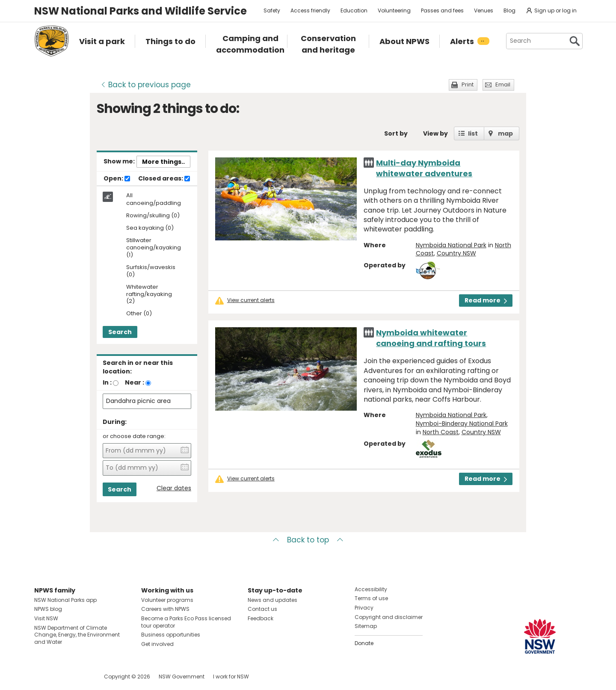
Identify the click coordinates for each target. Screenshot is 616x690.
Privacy (364, 608)
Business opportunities (171, 635)
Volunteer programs (167, 600)
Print (468, 84)
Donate (364, 643)
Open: (117, 179)
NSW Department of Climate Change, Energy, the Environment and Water (77, 635)
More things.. (163, 162)
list (473, 133)
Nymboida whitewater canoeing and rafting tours (431, 338)
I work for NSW (231, 677)
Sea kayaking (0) (150, 228)
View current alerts (251, 300)
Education (354, 10)
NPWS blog (48, 609)
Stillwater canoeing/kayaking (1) (154, 248)
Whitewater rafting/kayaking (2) (149, 295)
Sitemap (366, 626)
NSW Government (182, 677)
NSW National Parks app (65, 600)
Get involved (157, 644)
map (505, 133)
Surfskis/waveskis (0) (151, 271)
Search (120, 332)
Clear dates (174, 488)
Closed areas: (164, 179)
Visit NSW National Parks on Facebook (42, 677)
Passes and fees (442, 10)
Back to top (308, 540)
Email (503, 84)
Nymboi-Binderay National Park (462, 423)
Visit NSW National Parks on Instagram (61, 677)
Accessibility (371, 589)
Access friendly (310, 10)
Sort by (396, 133)
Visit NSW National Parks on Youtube (79, 677)
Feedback (261, 618)
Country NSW (456, 253)
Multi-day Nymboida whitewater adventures (424, 168)
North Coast (441, 432)
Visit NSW (46, 618)
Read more (486, 300)
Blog (509, 10)
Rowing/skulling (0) (153, 216)
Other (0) (139, 314)
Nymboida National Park (451, 245)
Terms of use (371, 598)
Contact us (262, 609)
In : (107, 382)
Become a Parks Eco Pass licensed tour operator (186, 622)
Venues (484, 10)
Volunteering (394, 10)
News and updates (272, 600)
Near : (135, 382)
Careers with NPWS (165, 609)
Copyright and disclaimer (389, 617)
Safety (272, 10)
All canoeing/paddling (154, 199)
